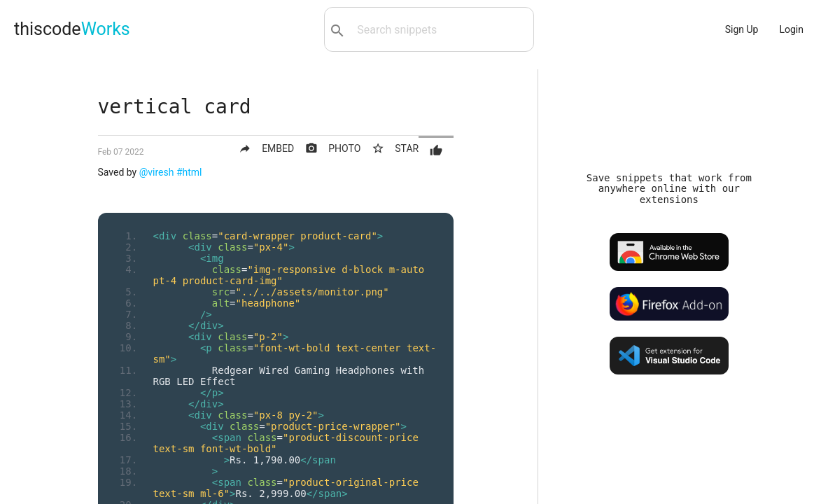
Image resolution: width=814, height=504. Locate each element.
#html (189, 172)
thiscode (72, 29)
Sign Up (742, 29)
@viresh (157, 172)
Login (791, 29)
